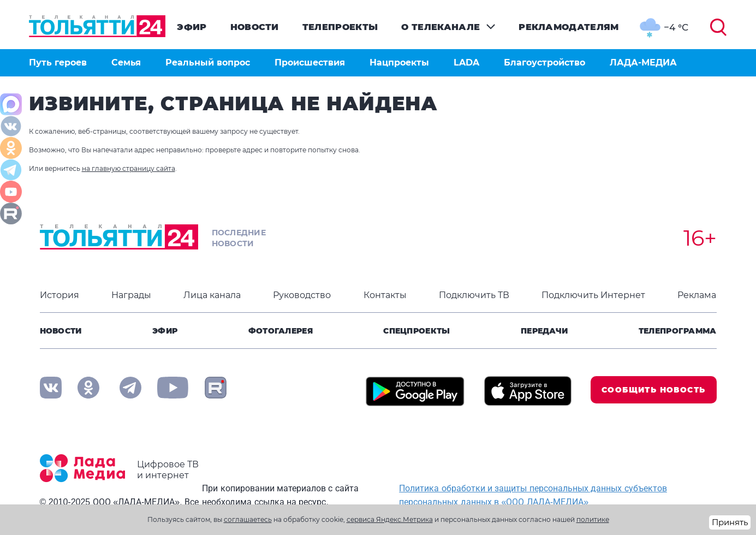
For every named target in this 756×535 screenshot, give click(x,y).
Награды (131, 295)
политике (593, 519)
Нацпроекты (399, 63)
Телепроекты (340, 27)
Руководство (302, 295)
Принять (730, 522)
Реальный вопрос (208, 63)
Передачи (544, 331)
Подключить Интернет (593, 295)
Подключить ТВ (474, 295)
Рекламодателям (569, 27)
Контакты (385, 295)
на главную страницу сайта (129, 168)
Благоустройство (544, 63)
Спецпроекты (416, 331)
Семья (126, 63)
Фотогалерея (281, 331)
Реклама (697, 295)
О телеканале (440, 27)
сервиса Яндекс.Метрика (390, 519)
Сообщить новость (653, 390)
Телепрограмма (678, 331)
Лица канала (212, 295)
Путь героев (58, 63)
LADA (466, 63)
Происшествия (310, 63)
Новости (255, 27)
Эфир (192, 27)
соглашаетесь (248, 519)
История (59, 295)
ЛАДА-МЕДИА (643, 63)
